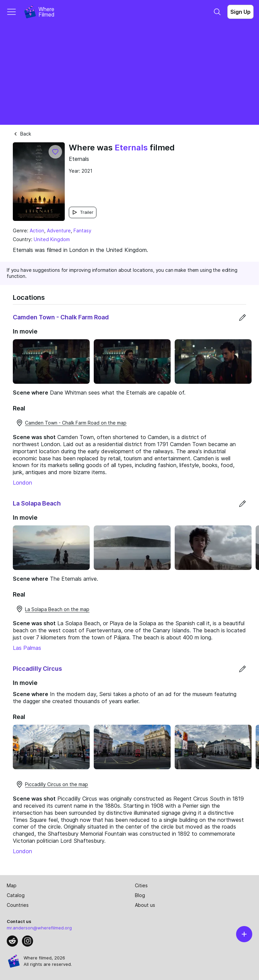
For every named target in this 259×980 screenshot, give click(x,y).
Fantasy (82, 230)
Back (22, 134)
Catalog (16, 895)
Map (12, 885)
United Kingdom (52, 239)
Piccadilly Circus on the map (52, 784)
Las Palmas (27, 648)
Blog (140, 895)
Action (37, 230)
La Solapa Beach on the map (52, 609)
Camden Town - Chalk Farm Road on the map (71, 423)
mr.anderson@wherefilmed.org (39, 928)
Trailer (83, 212)
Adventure (59, 230)
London (22, 483)
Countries (18, 905)
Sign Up (240, 12)
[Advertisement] (129, 74)
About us (145, 905)
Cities (141, 885)
